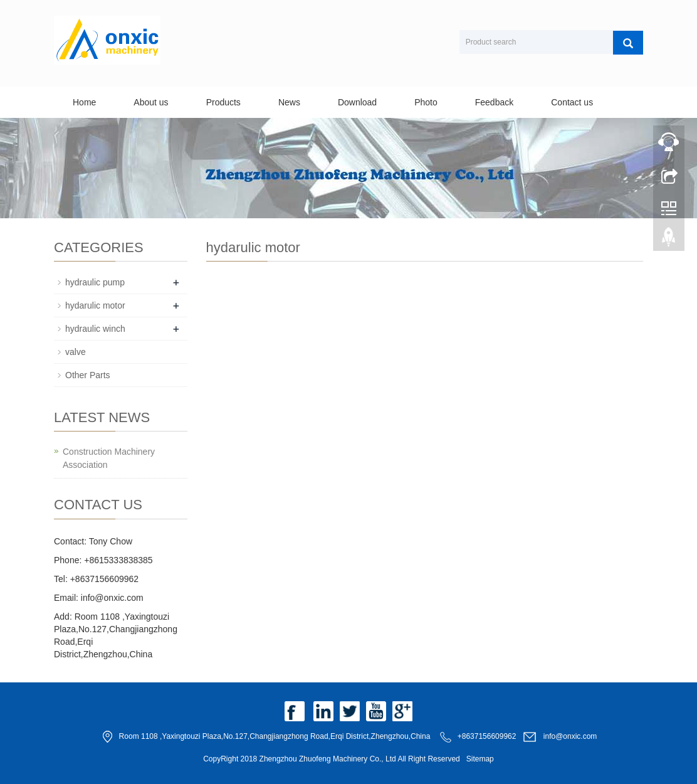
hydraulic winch (95, 329)
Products (223, 102)
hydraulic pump (95, 282)
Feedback (494, 102)
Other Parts (88, 375)
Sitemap (480, 759)
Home (84, 102)
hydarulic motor (95, 305)
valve (76, 352)
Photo (426, 102)
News (289, 102)
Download (357, 102)
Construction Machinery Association (109, 458)
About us (151, 102)
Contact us (572, 102)
